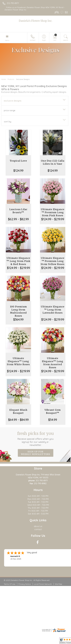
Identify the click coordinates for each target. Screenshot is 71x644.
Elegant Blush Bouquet (18, 411)
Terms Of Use (10, 584)
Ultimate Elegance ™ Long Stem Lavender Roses (53, 310)
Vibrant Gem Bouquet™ (53, 411)
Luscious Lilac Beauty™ (18, 211)
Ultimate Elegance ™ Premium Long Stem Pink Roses (53, 212)
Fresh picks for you (35, 439)
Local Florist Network (43, 584)
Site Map (58, 584)
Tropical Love (18, 161)
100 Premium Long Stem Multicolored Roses (18, 311)
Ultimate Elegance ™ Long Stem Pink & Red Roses (18, 261)
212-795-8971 (13, 3)
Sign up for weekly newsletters (36, 453)
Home (3, 79)
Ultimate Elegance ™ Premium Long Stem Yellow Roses (53, 261)
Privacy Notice (25, 584)
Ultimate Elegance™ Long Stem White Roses (18, 361)
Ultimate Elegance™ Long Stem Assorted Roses (53, 363)
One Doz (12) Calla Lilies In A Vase (53, 162)
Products (11, 79)
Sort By (8, 122)
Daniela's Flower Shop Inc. (35, 21)
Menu (7, 40)
